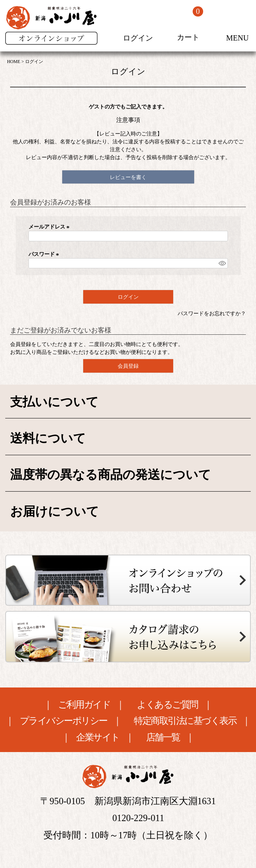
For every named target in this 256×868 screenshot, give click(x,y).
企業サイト (98, 738)
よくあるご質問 (167, 705)
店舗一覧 (163, 738)
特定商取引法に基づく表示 (185, 721)
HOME (14, 62)
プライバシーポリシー (64, 721)
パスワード (45, 254)
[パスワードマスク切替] (222, 263)
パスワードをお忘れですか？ (212, 314)
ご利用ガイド (84, 705)
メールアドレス (50, 227)
